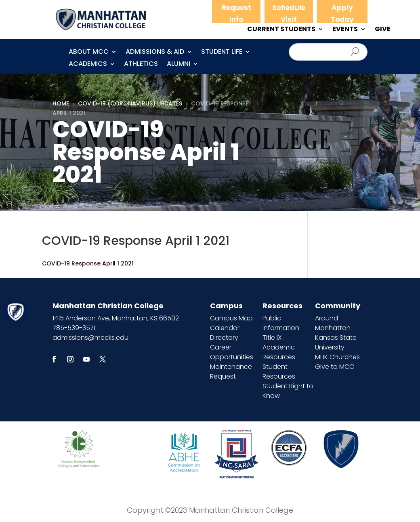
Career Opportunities (232, 352)
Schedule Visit (289, 14)
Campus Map (231, 318)
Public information (281, 323)
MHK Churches (337, 357)
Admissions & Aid (155, 53)
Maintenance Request (231, 372)
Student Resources (279, 372)
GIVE (383, 30)
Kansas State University (336, 342)
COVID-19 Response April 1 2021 (88, 263)
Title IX (272, 338)
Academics (88, 65)
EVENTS (345, 30)
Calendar (225, 328)
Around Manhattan (333, 323)
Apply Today (342, 14)
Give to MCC (335, 367)
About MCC (89, 53)
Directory (224, 338)
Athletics (141, 65)
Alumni (178, 65)
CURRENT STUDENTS (281, 30)
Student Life (222, 53)
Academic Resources (279, 352)
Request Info (236, 14)
